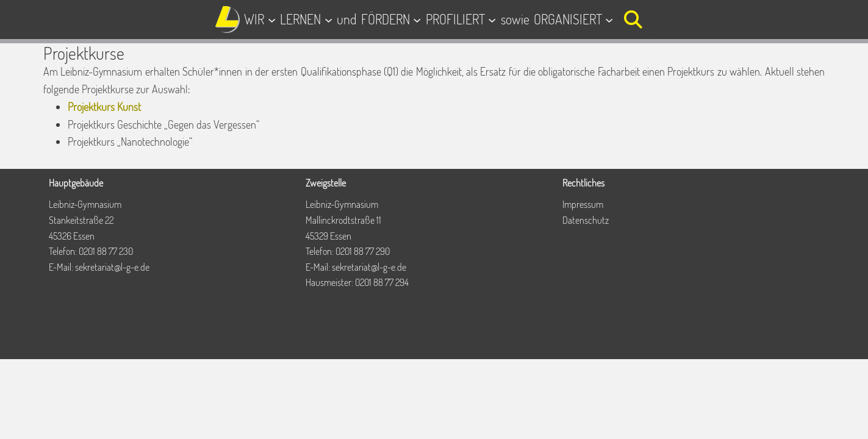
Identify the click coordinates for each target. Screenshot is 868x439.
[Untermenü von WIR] (272, 19)
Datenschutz (586, 220)
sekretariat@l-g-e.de (112, 267)
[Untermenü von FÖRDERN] (417, 19)
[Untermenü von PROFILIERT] (492, 19)
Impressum (583, 204)
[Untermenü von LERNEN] (328, 19)
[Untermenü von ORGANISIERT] (609, 19)
